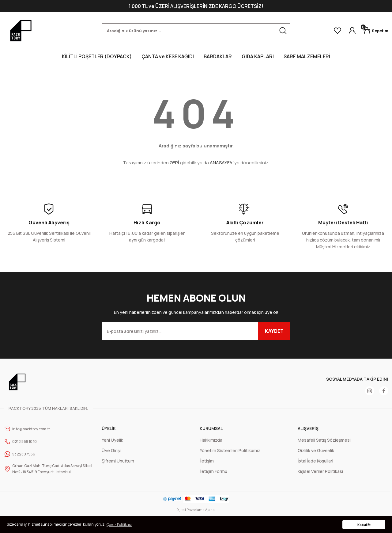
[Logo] (21, 31)
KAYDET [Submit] (274, 331)
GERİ (174, 163)
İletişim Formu (213, 471)
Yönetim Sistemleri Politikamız (230, 450)
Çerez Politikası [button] (119, 525)
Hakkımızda (211, 440)
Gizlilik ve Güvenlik (316, 450)
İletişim (207, 461)
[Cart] (373, 31)
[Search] (196, 31)
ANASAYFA (221, 163)
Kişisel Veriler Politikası (320, 471)
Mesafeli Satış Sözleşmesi (324, 440)
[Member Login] (347, 31)
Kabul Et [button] (364, 525)
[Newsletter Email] (196, 331)
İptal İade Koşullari (315, 461)
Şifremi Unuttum (118, 461)
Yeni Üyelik (112, 440)
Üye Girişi (111, 450)
